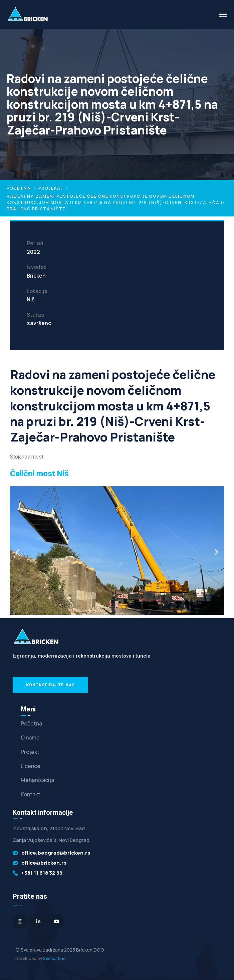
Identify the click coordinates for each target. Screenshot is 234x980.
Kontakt (31, 794)
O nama (30, 738)
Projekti (31, 752)
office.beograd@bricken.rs (56, 853)
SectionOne (54, 958)
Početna (19, 188)
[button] (18, 552)
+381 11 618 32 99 (42, 873)
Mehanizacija (37, 780)
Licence (31, 766)
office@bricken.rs (44, 863)
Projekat (51, 188)
